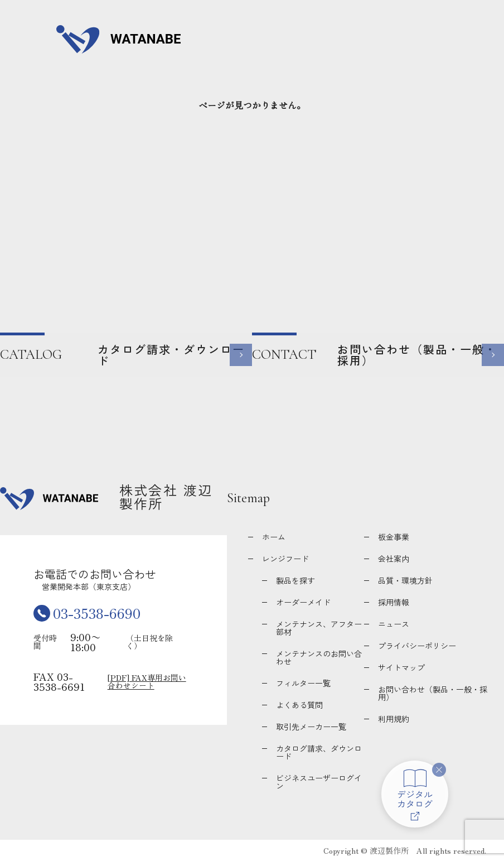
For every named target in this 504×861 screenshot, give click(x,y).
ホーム (274, 537)
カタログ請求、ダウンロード (319, 752)
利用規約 (394, 719)
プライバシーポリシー (417, 646)
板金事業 (394, 537)
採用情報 (394, 602)
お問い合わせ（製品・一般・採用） (433, 693)
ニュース (394, 624)
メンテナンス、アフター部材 (319, 628)
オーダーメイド (303, 602)
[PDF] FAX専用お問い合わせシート (147, 681)
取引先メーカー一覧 (311, 727)
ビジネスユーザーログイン (319, 782)
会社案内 (394, 559)
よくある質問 (299, 705)
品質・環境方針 (405, 580)
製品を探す (295, 580)
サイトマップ (401, 667)
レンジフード (285, 559)
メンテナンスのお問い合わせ (319, 657)
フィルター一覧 (303, 683)
